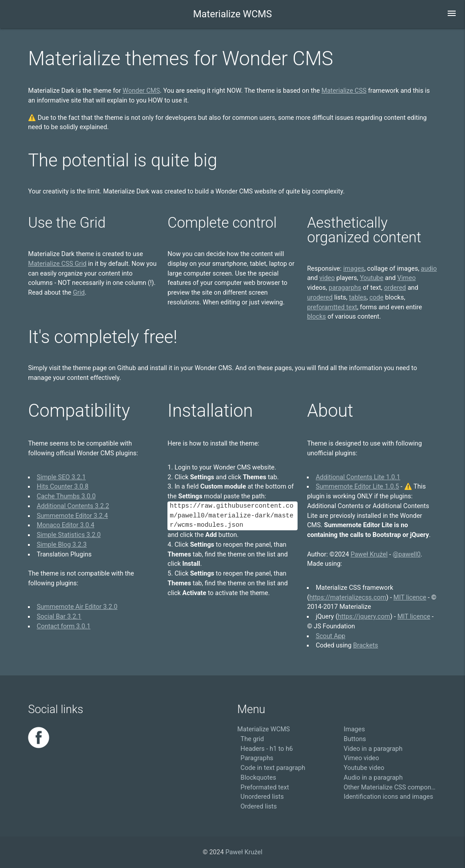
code (377, 298)
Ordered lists (259, 807)
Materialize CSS (344, 91)
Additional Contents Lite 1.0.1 (358, 477)
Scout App (331, 636)
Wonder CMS (141, 91)
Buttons (355, 739)
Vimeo (406, 278)
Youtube (372, 278)
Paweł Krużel (369, 554)
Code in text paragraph (273, 768)
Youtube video (364, 768)
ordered (395, 288)
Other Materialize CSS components (390, 787)
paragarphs (345, 288)
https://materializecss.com (348, 598)
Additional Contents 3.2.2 (73, 506)
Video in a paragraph (373, 749)
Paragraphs (257, 758)
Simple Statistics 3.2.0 (69, 535)
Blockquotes (258, 778)
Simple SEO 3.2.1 (61, 477)
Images (354, 729)
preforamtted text (332, 307)
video (327, 278)
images (354, 269)
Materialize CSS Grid (57, 264)
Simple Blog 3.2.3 (62, 545)
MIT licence (410, 598)
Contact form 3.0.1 (64, 626)
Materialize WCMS (232, 14)
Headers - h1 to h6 (267, 749)
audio (429, 269)
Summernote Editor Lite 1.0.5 (358, 487)
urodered (320, 298)
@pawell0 (407, 554)
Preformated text (265, 787)
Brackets (366, 645)
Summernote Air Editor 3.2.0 (77, 607)
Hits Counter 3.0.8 (63, 487)
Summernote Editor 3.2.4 (72, 516)
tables (358, 298)
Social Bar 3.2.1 (59, 617)
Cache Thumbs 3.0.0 (66, 496)
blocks (316, 317)
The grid (252, 739)
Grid (79, 293)
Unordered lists (262, 797)
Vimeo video (362, 758)
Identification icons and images (388, 797)
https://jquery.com (364, 617)
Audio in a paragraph (373, 778)
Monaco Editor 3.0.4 (66, 525)
